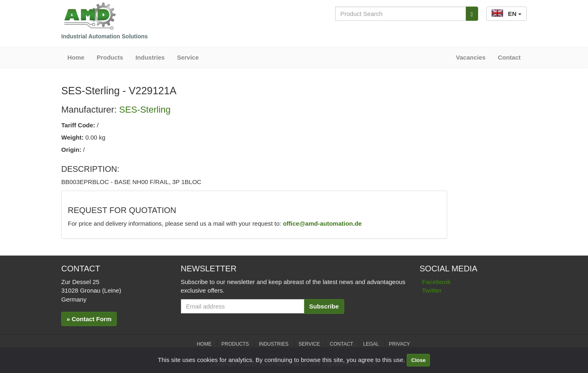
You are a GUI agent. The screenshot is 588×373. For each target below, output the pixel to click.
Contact (509, 57)
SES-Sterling (145, 110)
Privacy (399, 344)
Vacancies (471, 57)
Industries (150, 57)
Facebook (437, 282)
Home (76, 57)
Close (418, 360)
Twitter (432, 290)
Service (188, 57)
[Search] (472, 14)
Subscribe (324, 306)
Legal (371, 344)
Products (110, 57)
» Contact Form (89, 319)
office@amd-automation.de (322, 223)
